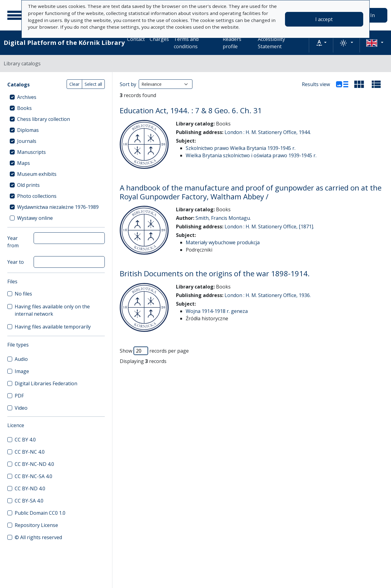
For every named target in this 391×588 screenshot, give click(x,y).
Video (21, 408)
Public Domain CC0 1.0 (40, 513)
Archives (27, 97)
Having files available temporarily (53, 327)
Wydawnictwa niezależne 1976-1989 (58, 207)
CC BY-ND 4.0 (30, 488)
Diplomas (28, 130)
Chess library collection (44, 119)
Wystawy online (35, 218)
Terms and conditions (186, 43)
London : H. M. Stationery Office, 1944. (268, 132)
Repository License (36, 525)
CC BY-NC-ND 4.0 (34, 464)
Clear (74, 84)
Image (22, 371)
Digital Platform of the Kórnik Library (64, 43)
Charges (159, 39)
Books (24, 108)
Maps (24, 163)
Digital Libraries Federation (46, 383)
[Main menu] (15, 15)
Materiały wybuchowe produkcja (223, 242)
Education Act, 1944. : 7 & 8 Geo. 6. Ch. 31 (191, 110)
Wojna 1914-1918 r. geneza (217, 311)
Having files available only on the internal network (52, 310)
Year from (13, 242)
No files (23, 294)
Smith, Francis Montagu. (223, 218)
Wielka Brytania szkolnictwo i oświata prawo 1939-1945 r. (251, 155)
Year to (16, 262)
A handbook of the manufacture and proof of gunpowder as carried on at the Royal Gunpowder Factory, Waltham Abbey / (251, 192)
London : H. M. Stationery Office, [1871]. (269, 227)
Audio (21, 359)
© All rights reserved (38, 537)
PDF (19, 396)
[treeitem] (56, 97)
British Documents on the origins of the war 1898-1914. (215, 273)
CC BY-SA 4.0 (29, 501)
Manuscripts (31, 152)
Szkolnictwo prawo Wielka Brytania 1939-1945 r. (241, 148)
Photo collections (37, 196)
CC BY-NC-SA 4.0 (33, 476)
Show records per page (154, 351)
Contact (136, 39)
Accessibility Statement (271, 43)
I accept (324, 19)
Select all (93, 84)
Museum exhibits (37, 174)
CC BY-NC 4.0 (30, 452)
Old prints (28, 185)
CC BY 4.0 (25, 440)
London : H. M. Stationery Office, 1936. (268, 295)
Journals (27, 141)
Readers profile (232, 43)
